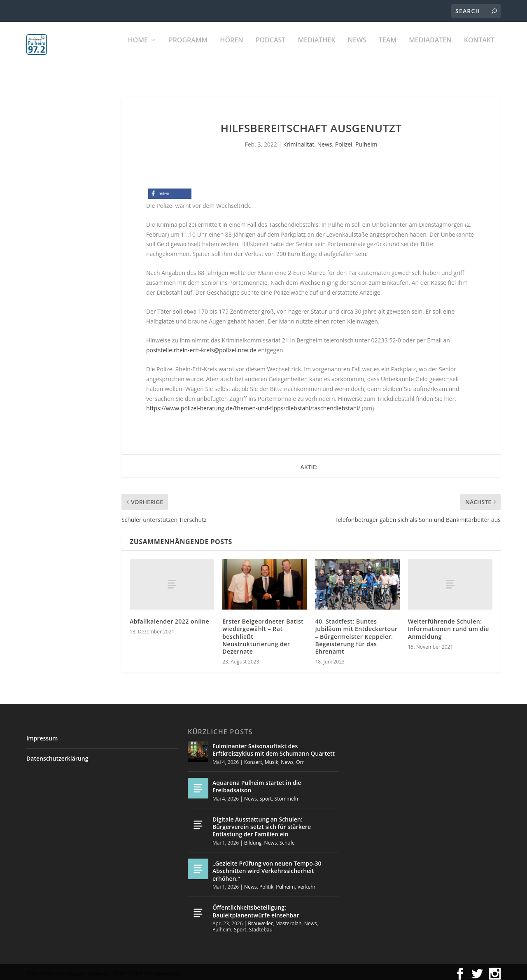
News (357, 50)
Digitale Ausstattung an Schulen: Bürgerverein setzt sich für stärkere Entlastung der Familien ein (262, 823)
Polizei (344, 141)
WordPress (169, 970)
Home (138, 50)
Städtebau (261, 926)
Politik (266, 883)
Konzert (253, 758)
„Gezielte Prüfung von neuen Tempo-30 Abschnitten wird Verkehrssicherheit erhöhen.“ (267, 867)
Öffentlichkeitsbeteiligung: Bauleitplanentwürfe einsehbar (256, 907)
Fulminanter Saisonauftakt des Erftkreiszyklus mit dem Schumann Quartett (274, 746)
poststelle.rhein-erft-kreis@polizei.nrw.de (201, 346)
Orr (300, 758)
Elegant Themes (86, 970)
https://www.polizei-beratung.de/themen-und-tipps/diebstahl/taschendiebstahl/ (253, 404)
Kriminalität (299, 141)
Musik (272, 758)
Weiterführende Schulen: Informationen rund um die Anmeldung (449, 625)
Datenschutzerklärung (57, 755)
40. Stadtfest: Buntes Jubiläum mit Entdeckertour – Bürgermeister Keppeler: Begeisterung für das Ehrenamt (356, 633)
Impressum (42, 734)
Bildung (253, 839)
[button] (170, 190)
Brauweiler (260, 920)
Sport (266, 795)
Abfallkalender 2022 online (169, 618)
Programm (188, 50)
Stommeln (286, 795)
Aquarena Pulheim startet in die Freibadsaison (257, 783)
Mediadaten (430, 50)
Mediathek (316, 50)
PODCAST (271, 50)
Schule (287, 839)
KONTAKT (479, 50)
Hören (231, 50)
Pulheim (366, 141)
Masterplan (289, 920)
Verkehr (306, 883)
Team (388, 50)
